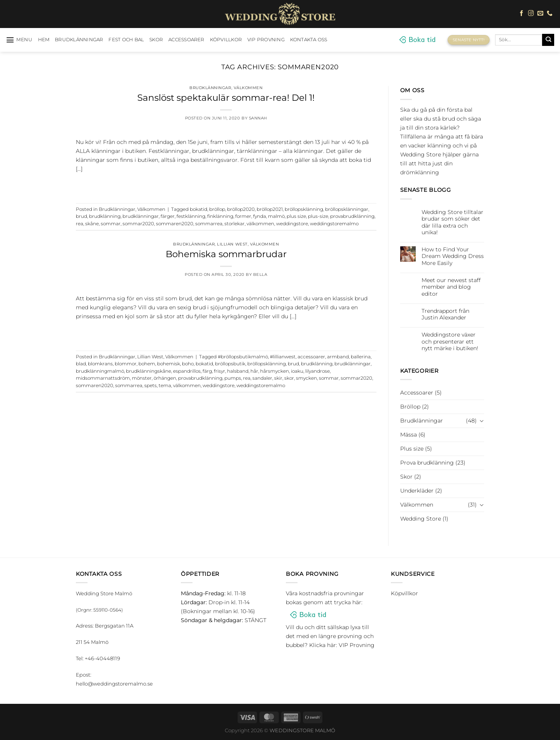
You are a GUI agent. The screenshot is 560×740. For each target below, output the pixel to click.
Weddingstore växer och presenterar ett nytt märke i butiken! (450, 342)
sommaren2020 (175, 224)
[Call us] (550, 14)
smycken (306, 378)
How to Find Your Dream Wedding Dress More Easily (453, 256)
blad (81, 364)
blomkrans (100, 364)
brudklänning (105, 216)
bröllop (217, 209)
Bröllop (410, 407)
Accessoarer (186, 40)
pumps (233, 378)
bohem (147, 364)
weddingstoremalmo (334, 224)
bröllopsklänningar (347, 209)
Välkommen (248, 88)
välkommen (260, 224)
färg (207, 371)
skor (289, 378)
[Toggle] (481, 421)
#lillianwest (283, 357)
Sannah (258, 118)
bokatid (199, 209)
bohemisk (169, 364)
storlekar (234, 224)
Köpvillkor (226, 40)
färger (168, 216)
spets (150, 386)
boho (188, 364)
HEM (44, 40)
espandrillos (187, 371)
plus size (296, 216)
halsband (238, 371)
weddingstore (292, 224)
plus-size (318, 216)
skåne (92, 224)
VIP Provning (266, 40)
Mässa (409, 435)
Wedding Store (421, 519)
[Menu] (19, 40)
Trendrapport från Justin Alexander (445, 314)
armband (338, 357)
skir (278, 378)
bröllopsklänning (304, 209)
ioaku (297, 371)
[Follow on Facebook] (522, 14)
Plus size (412, 449)
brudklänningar (141, 216)
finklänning (220, 216)
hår (254, 371)
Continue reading (226, 185)
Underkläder (417, 491)
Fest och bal (126, 40)
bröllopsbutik (230, 364)
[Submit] (548, 40)
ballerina (361, 357)
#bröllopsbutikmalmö (243, 357)
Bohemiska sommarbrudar (226, 254)
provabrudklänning (352, 216)
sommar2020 (138, 224)
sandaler (262, 378)
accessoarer (311, 357)
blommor (126, 364)
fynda (260, 216)
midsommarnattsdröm (103, 378)
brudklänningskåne (149, 371)
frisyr (220, 371)
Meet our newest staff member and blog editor (451, 287)
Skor (156, 40)
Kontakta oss (309, 40)
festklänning (191, 216)
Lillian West (232, 244)
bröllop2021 (270, 209)
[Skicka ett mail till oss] (540, 14)
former (243, 216)
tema (165, 386)
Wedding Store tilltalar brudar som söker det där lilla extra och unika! (452, 222)
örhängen (165, 378)
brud (81, 216)
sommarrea (209, 224)
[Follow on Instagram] (531, 14)
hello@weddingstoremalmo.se (114, 684)
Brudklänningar (79, 40)
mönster (142, 378)
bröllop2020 (241, 209)
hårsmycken (275, 371)
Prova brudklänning (427, 463)
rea (80, 224)
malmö (276, 216)
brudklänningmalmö (100, 371)
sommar (111, 224)
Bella (260, 274)
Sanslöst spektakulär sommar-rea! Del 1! (226, 98)
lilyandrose (318, 371)
